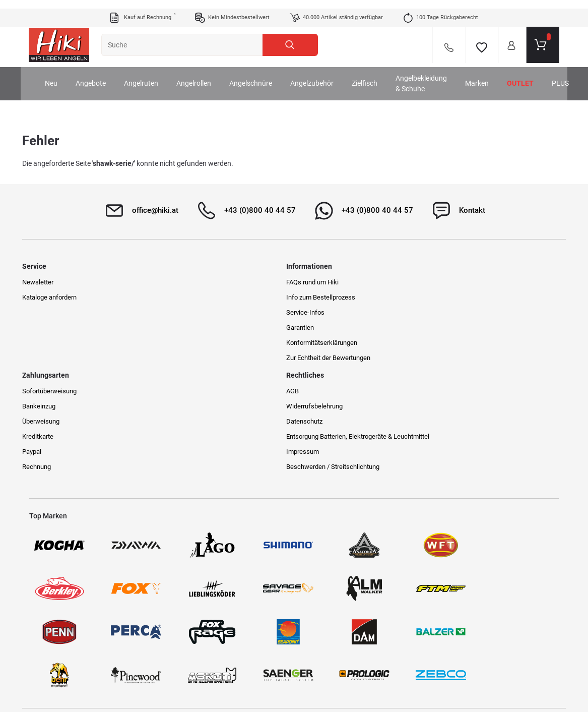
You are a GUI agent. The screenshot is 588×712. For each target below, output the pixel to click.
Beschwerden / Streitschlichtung (482, 366)
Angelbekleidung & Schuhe (433, 75)
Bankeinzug (316, 296)
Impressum (452, 351)
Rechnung (314, 357)
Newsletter (45, 281)
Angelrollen (205, 75)
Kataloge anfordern (56, 296)
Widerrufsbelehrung (464, 296)
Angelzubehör (323, 75)
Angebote (102, 75)
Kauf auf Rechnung (142, 9)
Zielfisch (376, 75)
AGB (442, 281)
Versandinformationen (134, 668)
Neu (63, 75)
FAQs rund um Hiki (191, 281)
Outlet (532, 75)
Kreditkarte (315, 327)
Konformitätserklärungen (200, 342)
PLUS (572, 75)
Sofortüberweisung (327, 281)
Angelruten (153, 75)
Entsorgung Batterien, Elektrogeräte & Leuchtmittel (488, 331)
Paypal (309, 342)
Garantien (179, 327)
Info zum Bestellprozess (199, 296)
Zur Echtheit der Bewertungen (207, 357)
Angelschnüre (262, 75)
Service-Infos (184, 311)
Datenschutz (453, 311)
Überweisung (318, 311)
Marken (488, 75)
